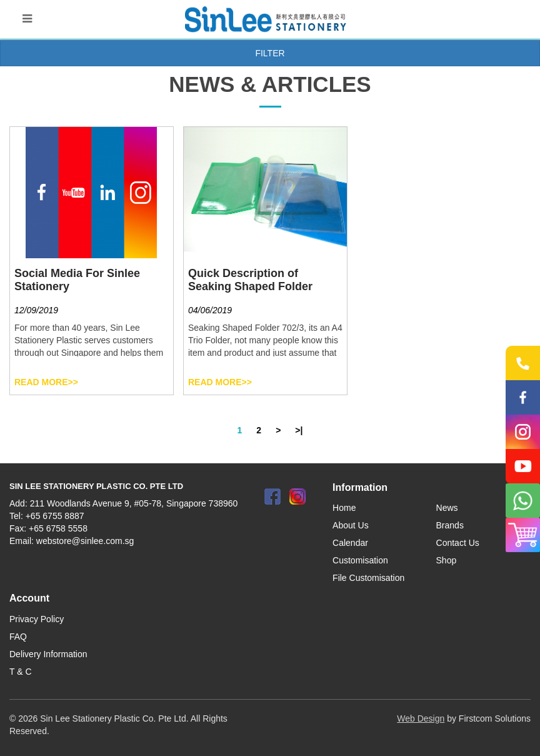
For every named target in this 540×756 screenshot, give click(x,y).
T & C (21, 672)
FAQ (18, 637)
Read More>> (46, 382)
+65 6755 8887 (55, 516)
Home (344, 508)
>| (299, 430)
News (447, 508)
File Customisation (368, 578)
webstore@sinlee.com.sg (85, 541)
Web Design (421, 718)
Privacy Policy (37, 619)
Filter (270, 53)
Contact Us (458, 543)
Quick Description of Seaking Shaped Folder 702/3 (250, 286)
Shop (447, 560)
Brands (450, 525)
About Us (351, 525)
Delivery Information (48, 654)
